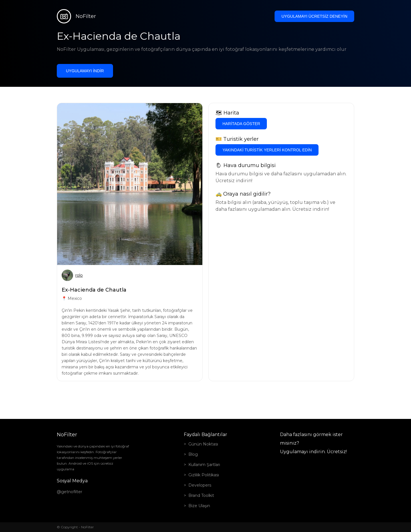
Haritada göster (241, 124)
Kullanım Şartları (204, 465)
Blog (193, 454)
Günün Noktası (203, 444)
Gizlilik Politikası (204, 475)
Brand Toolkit (201, 495)
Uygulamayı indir (85, 71)
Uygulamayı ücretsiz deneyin (314, 16)
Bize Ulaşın (199, 506)
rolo (79, 275)
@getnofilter (69, 492)
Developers (200, 485)
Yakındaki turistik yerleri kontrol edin (267, 150)
